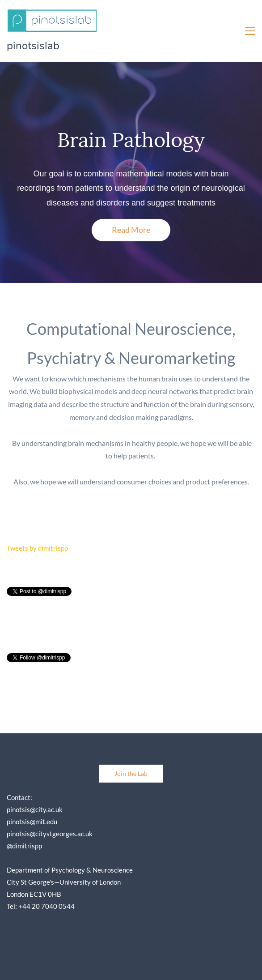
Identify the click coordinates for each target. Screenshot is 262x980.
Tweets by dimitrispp (37, 548)
